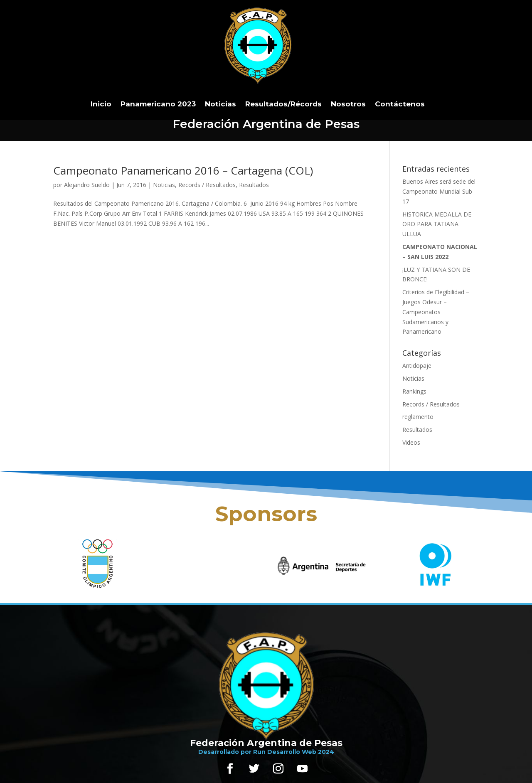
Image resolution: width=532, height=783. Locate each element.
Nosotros (348, 104)
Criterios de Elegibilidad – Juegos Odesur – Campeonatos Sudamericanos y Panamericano (436, 312)
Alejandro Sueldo (87, 185)
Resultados (254, 185)
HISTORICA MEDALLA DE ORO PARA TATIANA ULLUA (437, 224)
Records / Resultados (207, 185)
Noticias (220, 104)
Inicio (101, 104)
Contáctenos (400, 104)
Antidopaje (417, 366)
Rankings (414, 391)
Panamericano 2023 (158, 104)
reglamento (418, 417)
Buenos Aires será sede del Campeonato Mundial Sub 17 (439, 191)
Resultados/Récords (283, 104)
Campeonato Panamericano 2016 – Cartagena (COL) (183, 170)
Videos (411, 442)
